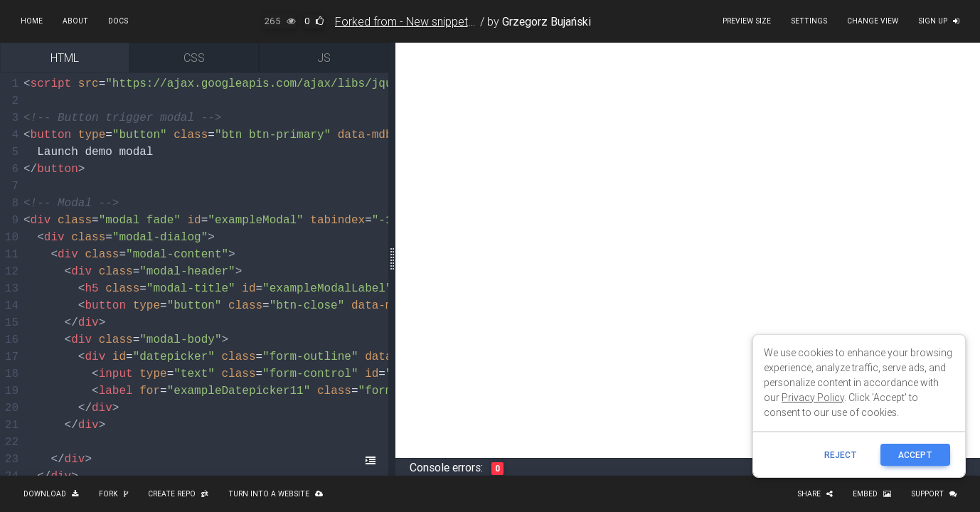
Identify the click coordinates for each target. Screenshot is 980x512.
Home (32, 21)
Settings (809, 21)
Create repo (178, 494)
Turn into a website (276, 494)
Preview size (747, 21)
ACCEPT (915, 455)
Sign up (939, 21)
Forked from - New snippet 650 (412, 21)
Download (51, 494)
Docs (118, 21)
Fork (113, 494)
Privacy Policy (813, 398)
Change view (873, 21)
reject (841, 455)
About (75, 21)
